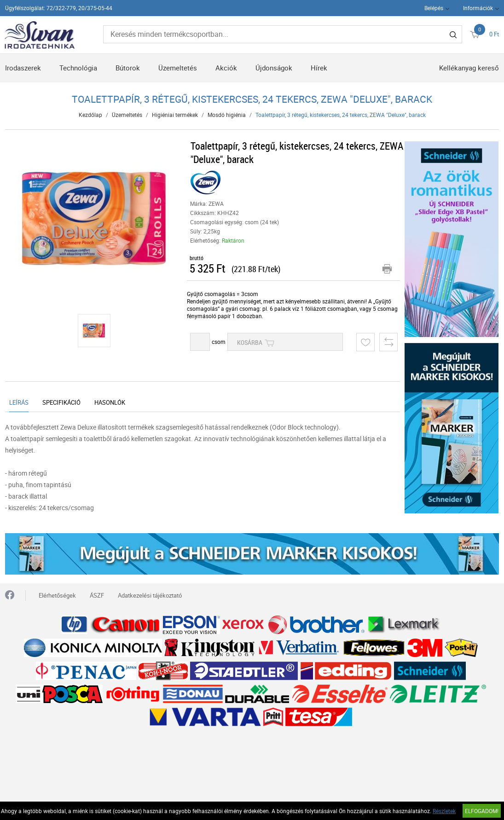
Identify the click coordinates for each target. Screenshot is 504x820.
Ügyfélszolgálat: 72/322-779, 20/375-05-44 (59, 8)
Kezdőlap (90, 115)
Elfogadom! (482, 811)
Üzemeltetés (178, 68)
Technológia (78, 68)
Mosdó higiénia (227, 115)
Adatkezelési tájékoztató (150, 595)
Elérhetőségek (57, 595)
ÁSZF (97, 595)
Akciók (226, 68)
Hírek (319, 68)
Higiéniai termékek (175, 115)
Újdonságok (274, 68)
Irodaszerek (23, 68)
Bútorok (128, 68)
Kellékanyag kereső (469, 68)
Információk (478, 8)
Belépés (434, 8)
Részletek (444, 811)
